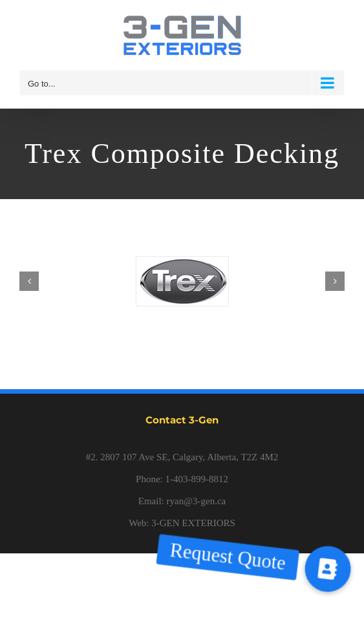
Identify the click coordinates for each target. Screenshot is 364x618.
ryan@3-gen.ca (197, 501)
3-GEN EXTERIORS (193, 523)
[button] (328, 569)
